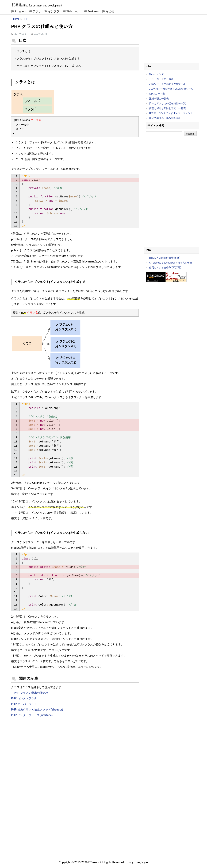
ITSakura (17, 5)
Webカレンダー (158, 74)
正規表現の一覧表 (159, 99)
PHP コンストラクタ (24, 698)
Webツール (73, 11)
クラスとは (24, 51)
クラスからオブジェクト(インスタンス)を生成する (48, 59)
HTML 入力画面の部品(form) (165, 258)
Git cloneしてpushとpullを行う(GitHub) (170, 263)
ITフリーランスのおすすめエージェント (171, 113)
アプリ (37, 11)
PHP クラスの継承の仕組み (31, 693)
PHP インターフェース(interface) (32, 715)
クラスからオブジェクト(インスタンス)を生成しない (50, 66)
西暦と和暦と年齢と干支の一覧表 (167, 108)
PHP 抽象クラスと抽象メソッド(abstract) (37, 710)
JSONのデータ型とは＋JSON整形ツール (171, 89)
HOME (16, 19)
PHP (25, 19)
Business (93, 11)
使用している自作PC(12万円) (165, 268)
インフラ (54, 11)
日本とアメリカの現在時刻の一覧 (167, 103)
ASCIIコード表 (157, 94)
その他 (110, 11)
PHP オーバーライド (24, 704)
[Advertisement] (75, 749)
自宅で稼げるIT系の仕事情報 (165, 118)
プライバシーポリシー (138, 863)
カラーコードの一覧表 (161, 79)
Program (20, 11)
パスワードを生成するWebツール (167, 84)
